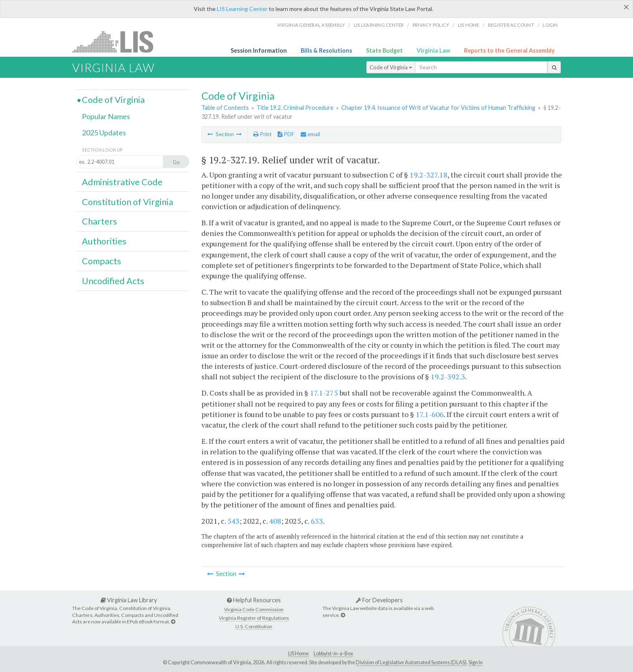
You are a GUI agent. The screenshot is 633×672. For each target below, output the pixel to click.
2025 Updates (104, 133)
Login (550, 25)
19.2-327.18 (429, 175)
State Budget (384, 50)
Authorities (104, 241)
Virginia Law (433, 50)
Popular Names (106, 116)
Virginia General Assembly (311, 25)
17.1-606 (430, 414)
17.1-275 (324, 393)
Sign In (476, 662)
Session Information (259, 50)
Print (262, 134)
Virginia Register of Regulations (254, 618)
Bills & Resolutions (326, 50)
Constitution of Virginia (127, 202)
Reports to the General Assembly (509, 50)
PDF (286, 134)
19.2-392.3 (448, 377)
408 (275, 521)
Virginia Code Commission (254, 609)
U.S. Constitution (254, 626)
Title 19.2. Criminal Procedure (295, 108)
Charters (99, 221)
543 (233, 521)
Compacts (102, 261)
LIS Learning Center (242, 9)
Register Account (511, 25)
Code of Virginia (391, 67)
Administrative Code (122, 182)
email (310, 134)
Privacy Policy (431, 25)
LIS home (469, 25)
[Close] (626, 7)
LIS (117, 42)
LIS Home (298, 654)
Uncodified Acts (113, 281)
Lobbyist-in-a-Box (333, 654)
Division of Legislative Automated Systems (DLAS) (411, 662)
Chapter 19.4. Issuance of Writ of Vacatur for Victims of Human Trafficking (438, 108)
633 (317, 521)
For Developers (379, 600)
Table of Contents (225, 108)
